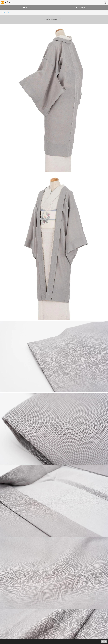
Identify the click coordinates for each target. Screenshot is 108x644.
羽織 (8, 12)
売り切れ (104, 642)
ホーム (3, 12)
